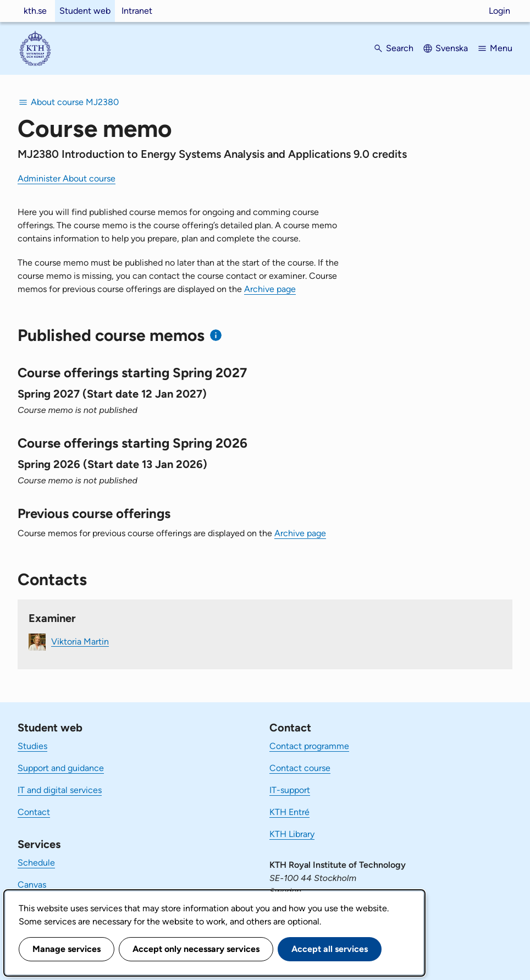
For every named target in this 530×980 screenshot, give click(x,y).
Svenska (452, 48)
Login (499, 11)
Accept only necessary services (196, 949)
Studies (32, 746)
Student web (85, 11)
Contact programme (309, 746)
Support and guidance (61, 768)
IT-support (290, 790)
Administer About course (67, 178)
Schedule (36, 863)
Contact (34, 812)
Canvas (32, 885)
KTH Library (292, 834)
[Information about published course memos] (216, 335)
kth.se (35, 11)
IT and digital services (60, 790)
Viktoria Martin (80, 641)
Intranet (137, 11)
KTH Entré (289, 812)
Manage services (67, 949)
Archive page (270, 289)
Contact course (300, 768)
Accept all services (330, 949)
